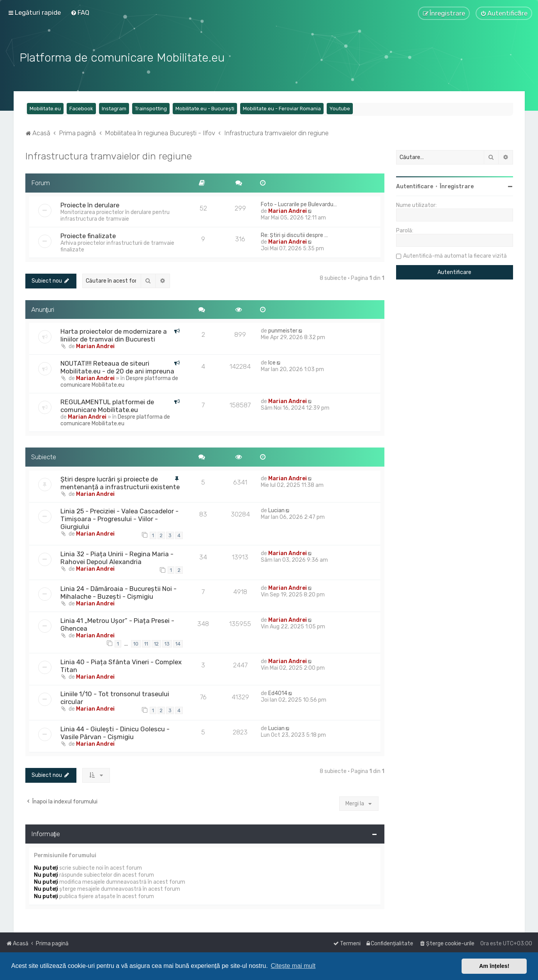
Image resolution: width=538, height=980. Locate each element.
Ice (272, 362)
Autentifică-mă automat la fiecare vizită (455, 255)
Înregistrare (457, 185)
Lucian (276, 509)
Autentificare (415, 185)
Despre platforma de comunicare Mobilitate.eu (119, 380)
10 (136, 642)
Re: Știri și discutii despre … (294, 234)
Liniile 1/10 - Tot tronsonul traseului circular (115, 697)
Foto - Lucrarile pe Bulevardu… (299, 203)
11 (146, 642)
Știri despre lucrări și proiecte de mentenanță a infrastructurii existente (120, 482)
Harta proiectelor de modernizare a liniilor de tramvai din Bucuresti (114, 334)
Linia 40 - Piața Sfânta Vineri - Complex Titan (121, 665)
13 (167, 642)
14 (178, 642)
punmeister (283, 330)
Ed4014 (278, 692)
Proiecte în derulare (90, 204)
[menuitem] (80, 12)
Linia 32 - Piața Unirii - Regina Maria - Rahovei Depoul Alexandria (117, 556)
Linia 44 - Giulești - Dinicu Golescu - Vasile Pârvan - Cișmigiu (115, 731)
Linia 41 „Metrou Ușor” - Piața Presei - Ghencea (117, 623)
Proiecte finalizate (88, 235)
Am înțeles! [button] (494, 966)
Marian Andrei (288, 210)
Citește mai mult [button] (293, 966)
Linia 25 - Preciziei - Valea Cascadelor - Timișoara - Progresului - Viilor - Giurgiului (119, 518)
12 (156, 642)
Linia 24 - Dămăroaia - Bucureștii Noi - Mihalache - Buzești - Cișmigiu (119, 591)
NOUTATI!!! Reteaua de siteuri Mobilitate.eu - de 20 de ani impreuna (117, 366)
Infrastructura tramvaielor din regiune (109, 155)
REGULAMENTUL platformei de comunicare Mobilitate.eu (107, 405)
